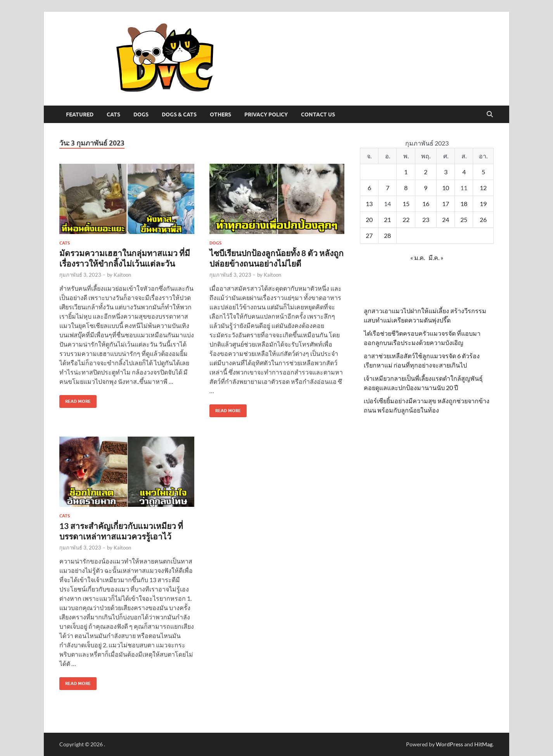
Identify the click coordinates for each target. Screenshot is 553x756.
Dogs (141, 114)
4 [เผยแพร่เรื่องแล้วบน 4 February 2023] (464, 172)
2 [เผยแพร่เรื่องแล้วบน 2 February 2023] (426, 172)
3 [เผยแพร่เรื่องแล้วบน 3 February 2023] (446, 172)
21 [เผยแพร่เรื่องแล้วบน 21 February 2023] (387, 219)
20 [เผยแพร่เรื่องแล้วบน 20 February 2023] (369, 219)
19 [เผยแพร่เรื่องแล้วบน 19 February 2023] (483, 204)
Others (220, 114)
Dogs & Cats (179, 114)
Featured (80, 114)
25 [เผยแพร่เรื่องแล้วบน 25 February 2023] (464, 219)
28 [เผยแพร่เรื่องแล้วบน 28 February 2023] (387, 235)
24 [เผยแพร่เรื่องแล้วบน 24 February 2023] (446, 219)
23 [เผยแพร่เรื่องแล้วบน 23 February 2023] (426, 219)
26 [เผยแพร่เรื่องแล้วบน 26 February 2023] (483, 219)
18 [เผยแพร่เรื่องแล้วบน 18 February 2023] (464, 204)
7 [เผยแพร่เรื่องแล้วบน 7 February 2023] (388, 188)
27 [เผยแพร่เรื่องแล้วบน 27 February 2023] (369, 235)
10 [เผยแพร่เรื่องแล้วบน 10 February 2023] (446, 188)
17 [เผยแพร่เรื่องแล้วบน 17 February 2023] (446, 204)
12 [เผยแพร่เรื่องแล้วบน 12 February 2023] (483, 188)
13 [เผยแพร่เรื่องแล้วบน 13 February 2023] (369, 204)
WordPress (449, 744)
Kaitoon (122, 275)
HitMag (483, 744)
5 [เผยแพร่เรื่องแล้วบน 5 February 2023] (483, 172)
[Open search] (490, 114)
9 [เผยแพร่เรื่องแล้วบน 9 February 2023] (426, 188)
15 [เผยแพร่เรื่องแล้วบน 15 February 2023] (406, 204)
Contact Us (318, 114)
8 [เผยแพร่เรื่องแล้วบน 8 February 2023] (406, 188)
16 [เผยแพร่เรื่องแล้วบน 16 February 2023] (426, 204)
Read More (75, 400)
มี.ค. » (436, 257)
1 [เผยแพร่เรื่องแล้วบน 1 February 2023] (406, 172)
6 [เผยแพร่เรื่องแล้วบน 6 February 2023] (369, 188)
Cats (113, 114)
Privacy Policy (266, 114)
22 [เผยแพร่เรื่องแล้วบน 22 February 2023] (406, 219)
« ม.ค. (418, 257)
